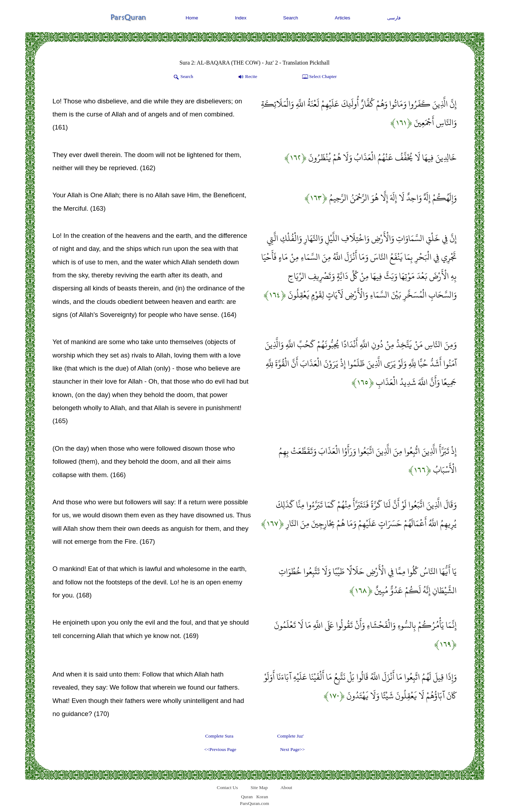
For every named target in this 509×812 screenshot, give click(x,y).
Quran (247, 797)
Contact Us (227, 787)
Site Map (259, 787)
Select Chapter (319, 77)
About (286, 787)
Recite (247, 77)
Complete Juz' (291, 736)
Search (291, 18)
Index (241, 18)
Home (192, 18)
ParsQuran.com (254, 803)
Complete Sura (219, 736)
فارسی (394, 18)
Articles (343, 18)
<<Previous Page (220, 749)
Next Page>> (292, 749)
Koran (262, 797)
